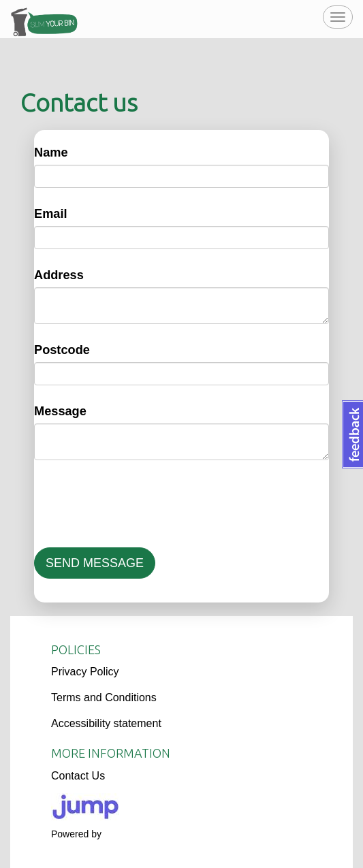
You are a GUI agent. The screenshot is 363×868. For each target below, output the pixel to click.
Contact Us (78, 776)
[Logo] (181, 807)
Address (59, 275)
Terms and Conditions (104, 697)
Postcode (62, 350)
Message (60, 411)
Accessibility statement (106, 723)
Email (51, 214)
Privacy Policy (85, 672)
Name (51, 152)
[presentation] (138, 504)
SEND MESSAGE (95, 563)
